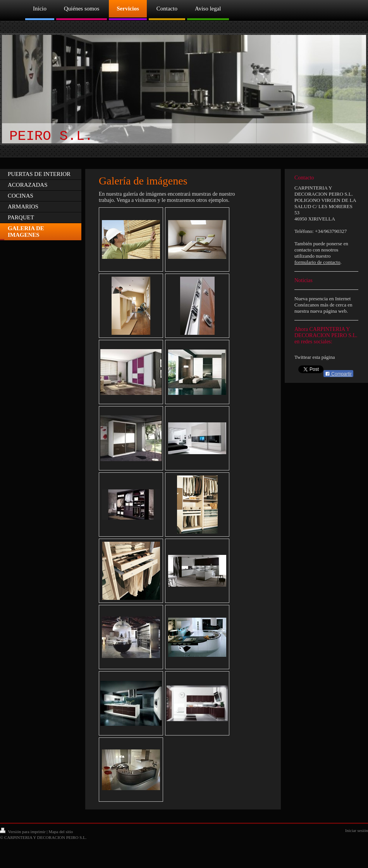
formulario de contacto (317, 262)
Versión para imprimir (23, 832)
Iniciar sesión (357, 830)
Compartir (338, 374)
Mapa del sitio (61, 832)
